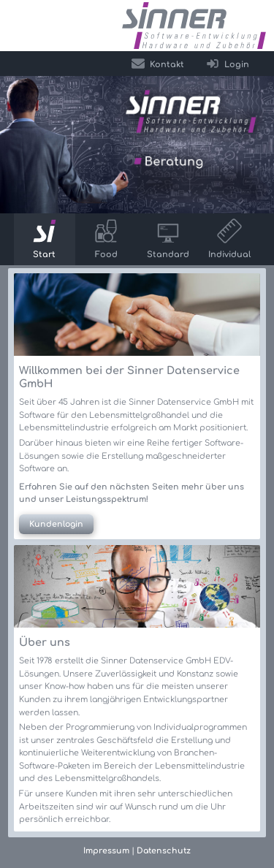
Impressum (106, 851)
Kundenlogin (56, 524)
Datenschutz (164, 851)
